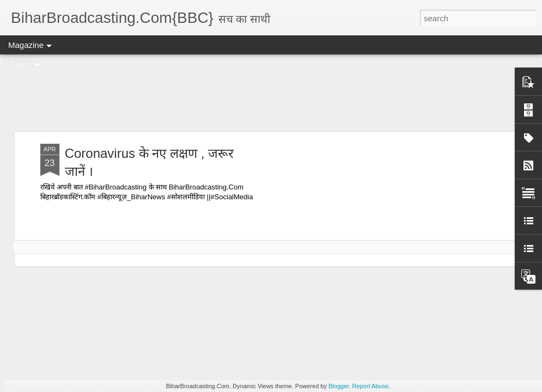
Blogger (339, 386)
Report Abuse (370, 386)
